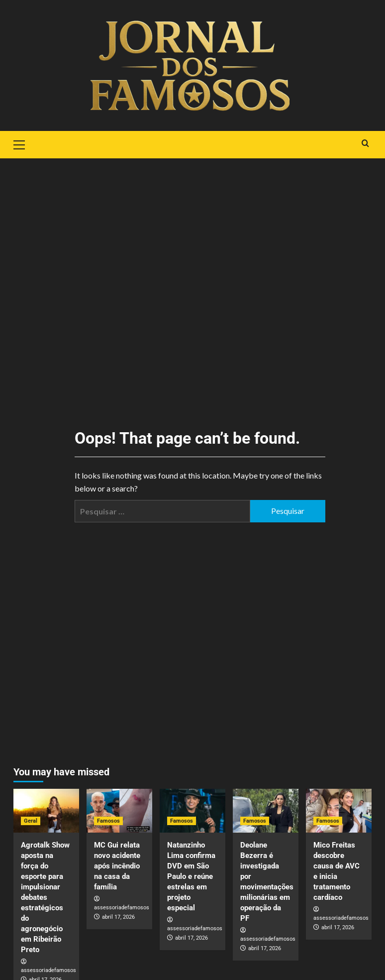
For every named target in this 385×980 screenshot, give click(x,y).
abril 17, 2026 (118, 917)
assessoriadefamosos (48, 970)
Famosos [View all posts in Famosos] (108, 821)
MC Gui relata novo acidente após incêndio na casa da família (117, 866)
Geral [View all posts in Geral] (31, 821)
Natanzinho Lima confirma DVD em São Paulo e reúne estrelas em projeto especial (191, 876)
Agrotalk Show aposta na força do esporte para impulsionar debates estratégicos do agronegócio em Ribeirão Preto (45, 897)
